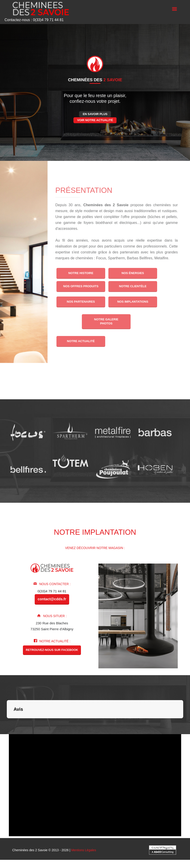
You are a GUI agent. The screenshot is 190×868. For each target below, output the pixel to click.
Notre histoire (81, 273)
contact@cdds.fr (52, 599)
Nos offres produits (81, 286)
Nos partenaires (81, 302)
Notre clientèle (133, 286)
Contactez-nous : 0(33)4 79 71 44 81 (34, 20)
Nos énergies (133, 273)
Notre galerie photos (106, 321)
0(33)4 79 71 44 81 (52, 591)
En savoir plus (95, 114)
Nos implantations (133, 302)
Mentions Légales (84, 850)
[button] (7, 723)
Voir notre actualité (95, 120)
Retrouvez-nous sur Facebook (52, 650)
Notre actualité (81, 341)
